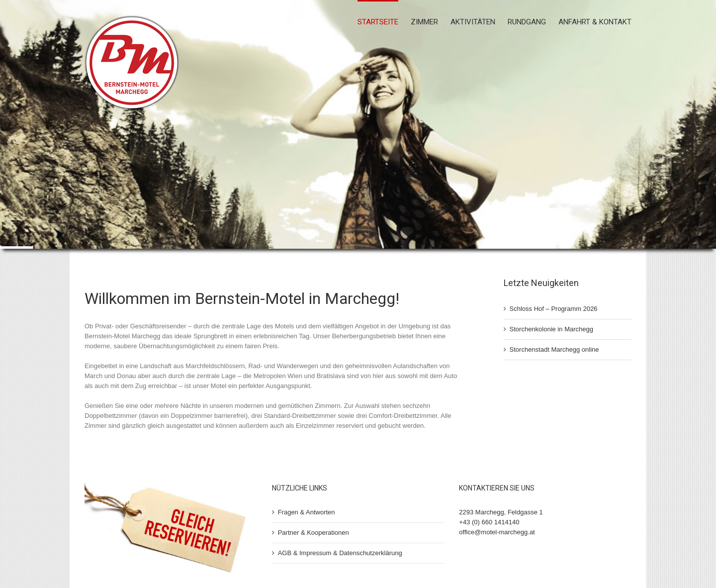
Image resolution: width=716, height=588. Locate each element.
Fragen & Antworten (307, 512)
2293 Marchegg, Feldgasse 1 (501, 512)
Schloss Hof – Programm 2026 (554, 309)
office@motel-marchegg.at (497, 532)
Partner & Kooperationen (313, 533)
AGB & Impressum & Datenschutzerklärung (340, 553)
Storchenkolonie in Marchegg (551, 329)
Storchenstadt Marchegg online (554, 349)
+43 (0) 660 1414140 (489, 522)
